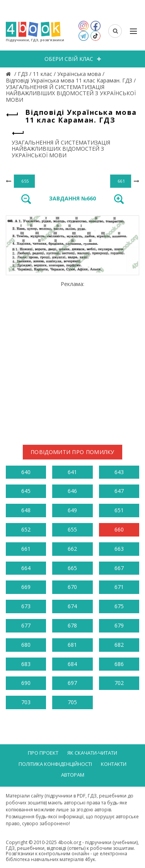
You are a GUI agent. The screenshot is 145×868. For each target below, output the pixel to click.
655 (72, 529)
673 (26, 606)
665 (72, 568)
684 (72, 664)
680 (26, 645)
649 (72, 510)
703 (26, 702)
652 (26, 529)
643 (119, 472)
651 (119, 510)
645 (26, 491)
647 (119, 491)
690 (26, 683)
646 (72, 491)
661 (26, 549)
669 (26, 587)
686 (119, 664)
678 (72, 625)
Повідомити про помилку (72, 452)
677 (26, 625)
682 (119, 645)
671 (119, 587)
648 (26, 510)
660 (119, 529)
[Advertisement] (72, 360)
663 (119, 549)
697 (72, 683)
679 (119, 625)
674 (72, 606)
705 (72, 702)
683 (26, 664)
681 (72, 645)
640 (26, 472)
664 (26, 568)
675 (119, 606)
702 (119, 683)
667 (119, 568)
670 (72, 587)
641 (72, 472)
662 (72, 549)
